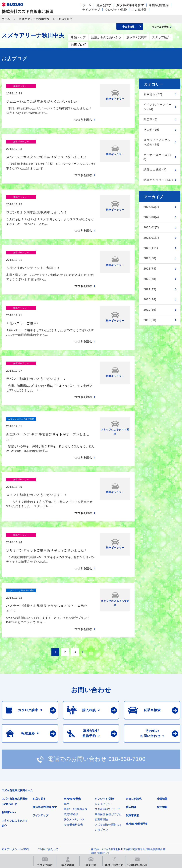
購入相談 (131, 738)
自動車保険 (101, 750)
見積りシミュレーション (72, 805)
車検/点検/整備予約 (137, 754)
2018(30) (150, 320)
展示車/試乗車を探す (130, 5)
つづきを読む (83, 113)
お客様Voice (9, 743)
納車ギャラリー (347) (158, 180)
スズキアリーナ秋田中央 (34, 19)
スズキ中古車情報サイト (72, 825)
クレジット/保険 (116, 10)
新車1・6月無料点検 (76, 740)
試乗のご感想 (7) (155, 170)
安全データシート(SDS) (15, 780)
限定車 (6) (151, 119)
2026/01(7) (151, 238)
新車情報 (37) (153, 94)
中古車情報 (139, 10)
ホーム (87, 5)
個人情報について (12, 786)
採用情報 (162, 738)
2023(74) (150, 269)
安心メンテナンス (74, 750)
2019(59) (150, 310)
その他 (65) (151, 130)
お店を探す (104, 5)
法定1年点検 (71, 745)
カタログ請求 (134, 729)
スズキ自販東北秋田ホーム (17, 721)
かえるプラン (103, 735)
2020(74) (150, 299)
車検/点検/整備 (159, 5)
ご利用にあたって (48, 780)
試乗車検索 (132, 746)
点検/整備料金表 (73, 755)
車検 (66, 735)
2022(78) (150, 279)
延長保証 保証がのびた (108, 745)
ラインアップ (91, 10)
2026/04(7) (151, 207)
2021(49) (150, 289)
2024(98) (150, 258)
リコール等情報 (22, 825)
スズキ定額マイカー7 (107, 740)
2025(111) (151, 248)
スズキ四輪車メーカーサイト (22, 805)
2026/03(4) (151, 217)
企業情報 (162, 729)
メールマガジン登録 (122, 805)
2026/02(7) (151, 227)
